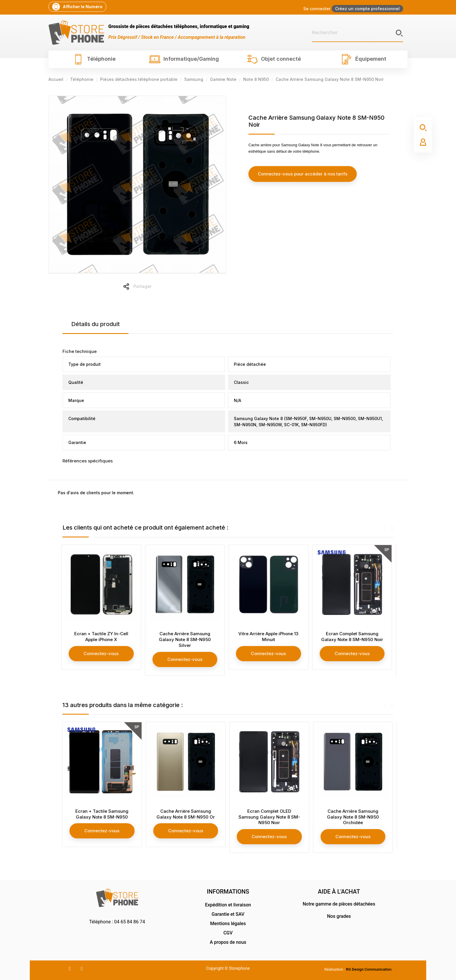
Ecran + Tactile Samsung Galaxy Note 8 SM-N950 (102, 814)
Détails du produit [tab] (95, 324)
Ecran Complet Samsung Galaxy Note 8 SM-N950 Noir (354, 637)
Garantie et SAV (228, 914)
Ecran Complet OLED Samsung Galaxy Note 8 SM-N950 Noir (270, 817)
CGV (228, 933)
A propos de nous (228, 942)
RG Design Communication (369, 969)
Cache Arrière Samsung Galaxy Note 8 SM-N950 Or (186, 814)
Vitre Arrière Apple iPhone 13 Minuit (270, 637)
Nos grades (339, 916)
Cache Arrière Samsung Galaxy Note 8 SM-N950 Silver (186, 639)
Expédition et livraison (228, 905)
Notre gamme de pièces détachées (339, 904)
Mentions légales (228, 924)
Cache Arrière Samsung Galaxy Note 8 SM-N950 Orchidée (354, 817)
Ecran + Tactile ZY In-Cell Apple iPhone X (103, 637)
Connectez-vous (103, 653)
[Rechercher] (358, 33)
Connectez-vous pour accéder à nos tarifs (301, 174)
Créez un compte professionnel (367, 9)
